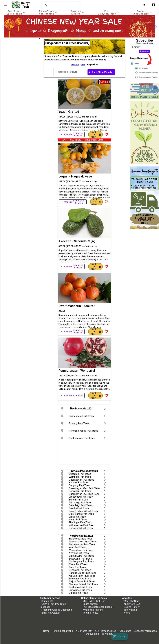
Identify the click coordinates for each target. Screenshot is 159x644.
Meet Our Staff (132, 601)
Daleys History (132, 607)
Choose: (72, 134)
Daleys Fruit (26, 5)
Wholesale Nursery (93, 610)
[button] (80, 36)
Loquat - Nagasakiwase (75, 176)
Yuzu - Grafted (69, 112)
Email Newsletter (51, 613)
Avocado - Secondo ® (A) (77, 241)
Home (46, 631)
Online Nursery (90, 604)
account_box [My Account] (154, 5)
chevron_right (105, 409)
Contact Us (47, 601)
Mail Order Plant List (94, 601)
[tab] (16, 12)
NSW (83, 64)
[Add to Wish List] (106, 134)
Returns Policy (90, 613)
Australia (75, 64)
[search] (60, 6)
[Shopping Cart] (145, 5)
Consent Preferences (145, 631)
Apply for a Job (132, 604)
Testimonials (131, 610)
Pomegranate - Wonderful (77, 371)
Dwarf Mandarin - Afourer (77, 306)
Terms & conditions (63, 631)
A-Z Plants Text (84, 631)
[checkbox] (19, 51)
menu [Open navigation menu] (5, 5)
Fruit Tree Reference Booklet (98, 607)
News (127, 613)
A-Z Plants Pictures (106, 631)
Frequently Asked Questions (57, 610)
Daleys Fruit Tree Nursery (100, 634)
